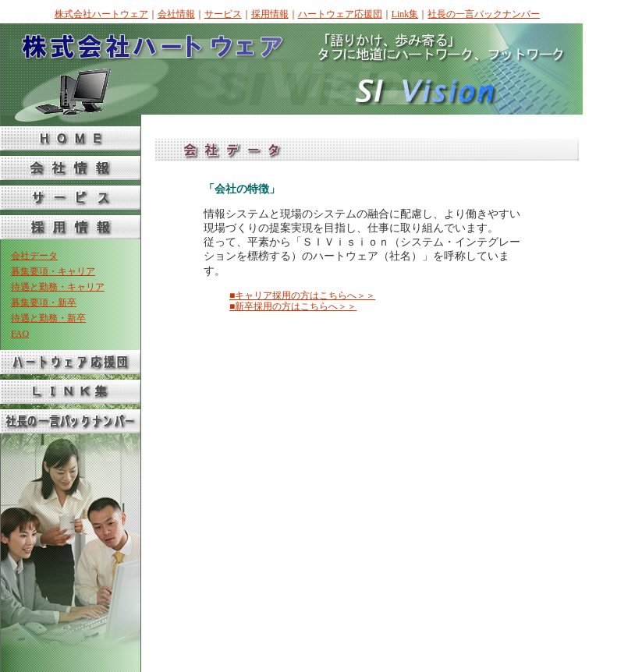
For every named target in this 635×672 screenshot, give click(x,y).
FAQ (20, 334)
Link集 (405, 14)
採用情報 (270, 14)
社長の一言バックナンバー (484, 14)
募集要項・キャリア (53, 271)
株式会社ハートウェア (101, 14)
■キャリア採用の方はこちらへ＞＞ (302, 295)
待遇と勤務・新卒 (48, 318)
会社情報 (176, 14)
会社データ (34, 256)
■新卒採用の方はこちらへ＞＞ (293, 306)
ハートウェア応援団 (340, 14)
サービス (223, 14)
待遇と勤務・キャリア (58, 287)
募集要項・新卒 (44, 302)
